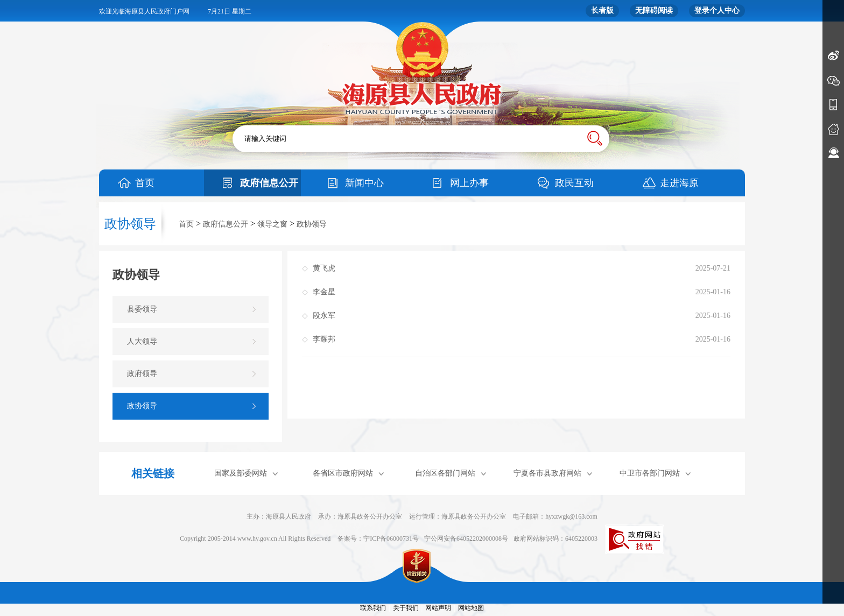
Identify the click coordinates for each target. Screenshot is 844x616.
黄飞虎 (324, 268)
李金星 (324, 292)
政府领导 (142, 374)
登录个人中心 (717, 10)
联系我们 (373, 608)
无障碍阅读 (654, 10)
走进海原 (679, 183)
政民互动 (574, 183)
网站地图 (471, 608)
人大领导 (142, 341)
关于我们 (406, 608)
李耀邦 (324, 339)
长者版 (602, 10)
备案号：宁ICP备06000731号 (378, 539)
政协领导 (312, 224)
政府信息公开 (269, 183)
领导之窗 (272, 224)
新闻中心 (364, 183)
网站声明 (438, 608)
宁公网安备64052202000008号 (466, 539)
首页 (145, 183)
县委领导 (142, 309)
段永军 (324, 316)
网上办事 (469, 183)
